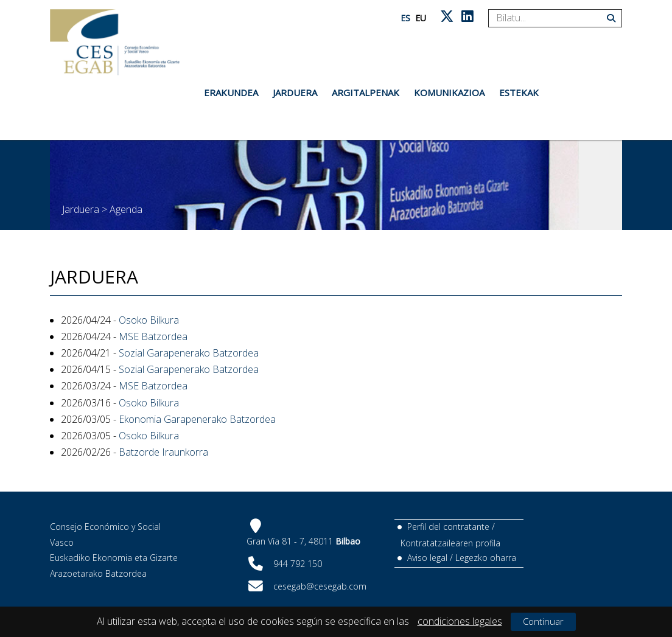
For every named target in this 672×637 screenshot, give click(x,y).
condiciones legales (460, 621)
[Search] (551, 18)
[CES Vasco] (115, 42)
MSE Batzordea (153, 336)
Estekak (519, 92)
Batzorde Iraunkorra (163, 452)
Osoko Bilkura (149, 320)
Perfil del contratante (448, 527)
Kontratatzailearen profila (450, 543)
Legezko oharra (486, 558)
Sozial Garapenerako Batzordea (189, 353)
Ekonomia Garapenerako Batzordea (197, 419)
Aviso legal (427, 558)
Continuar (543, 621)
